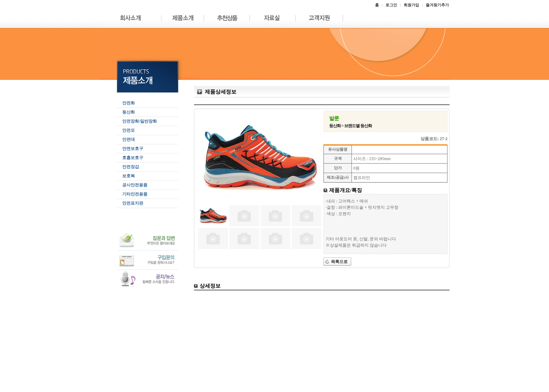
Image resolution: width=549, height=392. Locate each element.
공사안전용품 (135, 185)
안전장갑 (131, 167)
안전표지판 (133, 203)
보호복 (128, 176)
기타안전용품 (135, 194)
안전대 (128, 139)
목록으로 (339, 262)
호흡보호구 (133, 158)
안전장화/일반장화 (140, 121)
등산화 (128, 112)
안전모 (128, 130)
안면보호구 (133, 149)
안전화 (128, 103)
